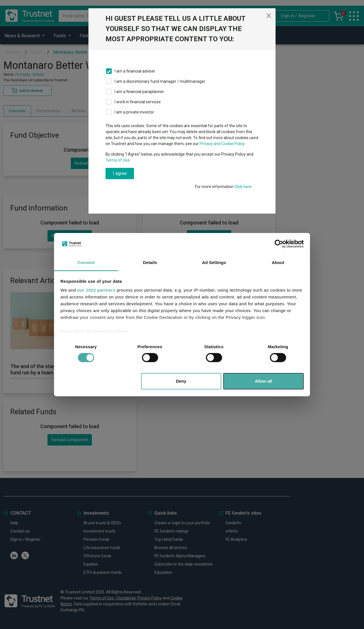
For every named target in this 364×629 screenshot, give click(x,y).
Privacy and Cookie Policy (222, 144)
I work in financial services (138, 102)
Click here (243, 187)
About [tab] (278, 262)
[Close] (269, 16)
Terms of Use (118, 160)
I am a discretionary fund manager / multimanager (160, 81)
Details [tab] (150, 262)
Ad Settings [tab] (214, 262)
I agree (120, 173)
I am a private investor (134, 112)
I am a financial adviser (135, 71)
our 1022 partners (96, 290)
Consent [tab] (86, 262)
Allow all (263, 381)
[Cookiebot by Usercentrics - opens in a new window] (279, 244)
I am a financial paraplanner (139, 92)
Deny (181, 381)
